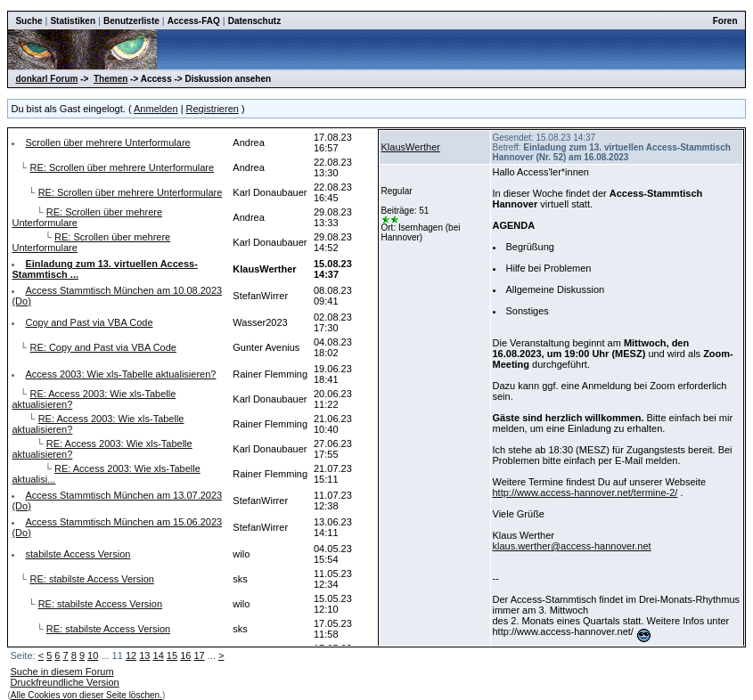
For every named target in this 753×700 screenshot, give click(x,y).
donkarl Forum (46, 79)
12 (131, 655)
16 (185, 655)
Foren (725, 21)
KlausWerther (411, 147)
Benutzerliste (131, 21)
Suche (29, 21)
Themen (110, 79)
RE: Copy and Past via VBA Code (102, 347)
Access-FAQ (194, 21)
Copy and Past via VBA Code (89, 322)
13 (144, 655)
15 (172, 655)
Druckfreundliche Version (64, 682)
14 (159, 655)
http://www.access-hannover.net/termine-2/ (585, 492)
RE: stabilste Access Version (91, 579)
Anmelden (156, 109)
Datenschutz (254, 21)
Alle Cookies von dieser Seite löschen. (86, 695)
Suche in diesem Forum (61, 672)
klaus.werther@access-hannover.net (572, 546)
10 (93, 655)
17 (199, 655)
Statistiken (73, 21)
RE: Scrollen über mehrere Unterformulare (122, 167)
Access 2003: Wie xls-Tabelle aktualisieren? (120, 374)
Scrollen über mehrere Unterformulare (107, 142)
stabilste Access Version (78, 554)
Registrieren (213, 109)
